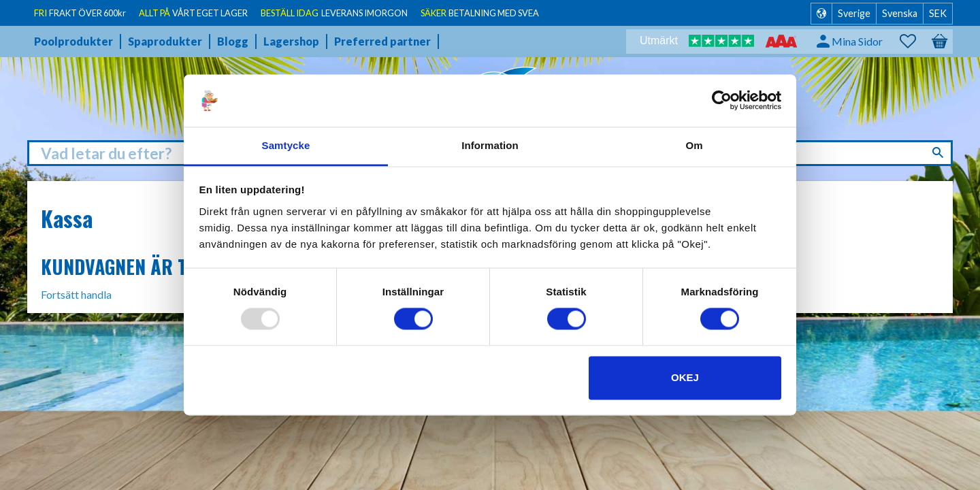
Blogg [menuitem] (233, 41)
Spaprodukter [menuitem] (165, 41)
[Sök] (940, 152)
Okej (685, 377)
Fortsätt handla (76, 294)
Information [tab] (490, 145)
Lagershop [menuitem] (291, 41)
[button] (915, 42)
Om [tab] (694, 145)
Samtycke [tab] (286, 145)
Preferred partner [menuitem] (382, 41)
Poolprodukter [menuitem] (73, 41)
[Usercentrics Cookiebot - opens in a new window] (722, 101)
